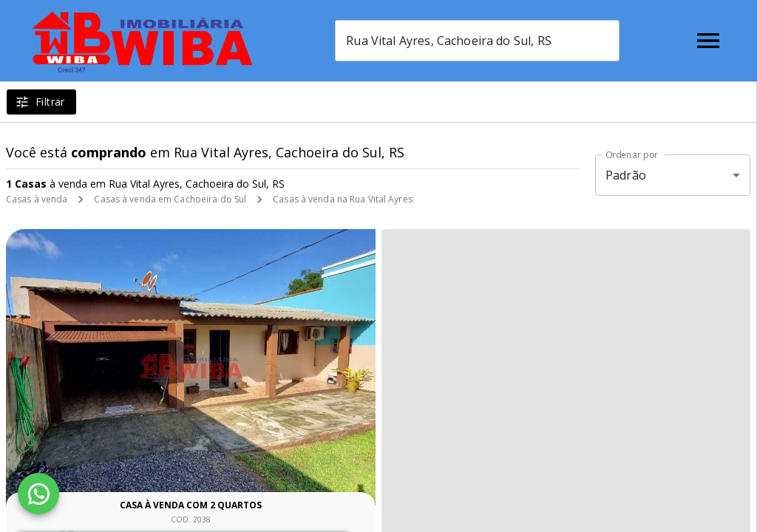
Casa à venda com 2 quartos (191, 505)
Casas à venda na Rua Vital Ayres (343, 199)
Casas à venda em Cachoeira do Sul (170, 199)
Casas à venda (37, 199)
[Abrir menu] (708, 41)
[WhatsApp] (38, 494)
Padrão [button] (626, 175)
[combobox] (477, 41)
